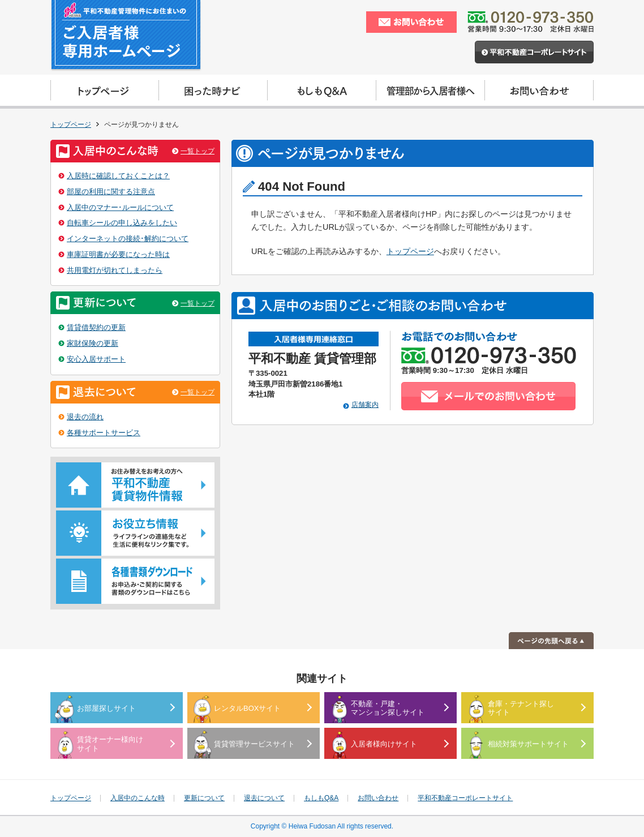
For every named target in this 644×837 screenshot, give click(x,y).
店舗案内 (365, 405)
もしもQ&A (321, 798)
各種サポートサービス (104, 433)
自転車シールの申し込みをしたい (122, 223)
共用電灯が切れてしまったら (115, 270)
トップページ (71, 125)
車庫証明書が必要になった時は (118, 254)
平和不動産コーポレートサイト (465, 798)
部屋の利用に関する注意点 (111, 192)
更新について (204, 798)
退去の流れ (85, 417)
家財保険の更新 (93, 343)
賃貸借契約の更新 (96, 327)
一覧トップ (198, 151)
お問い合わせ (378, 798)
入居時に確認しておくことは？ (118, 176)
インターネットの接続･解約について (128, 239)
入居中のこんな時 (138, 798)
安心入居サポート (96, 359)
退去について (264, 798)
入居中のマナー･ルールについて (120, 207)
